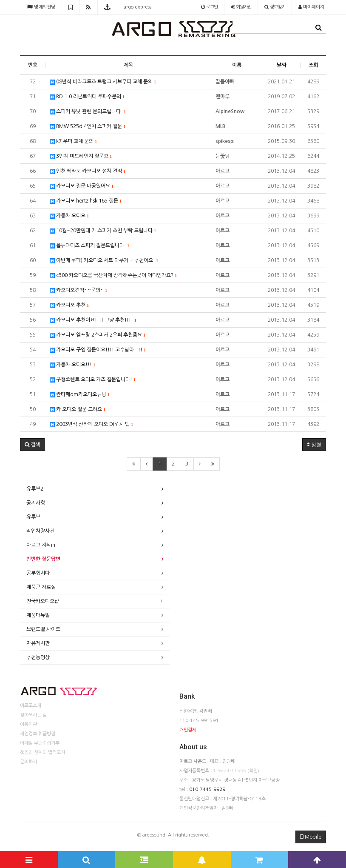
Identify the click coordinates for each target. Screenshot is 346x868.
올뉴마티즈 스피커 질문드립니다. (89, 246)
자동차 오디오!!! (72, 365)
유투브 (33, 517)
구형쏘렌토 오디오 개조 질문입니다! (93, 380)
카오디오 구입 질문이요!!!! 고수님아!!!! (98, 350)
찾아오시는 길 (33, 715)
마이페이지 (311, 7)
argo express (138, 7)
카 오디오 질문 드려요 (78, 410)
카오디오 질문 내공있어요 (82, 186)
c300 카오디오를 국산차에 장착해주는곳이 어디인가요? (113, 276)
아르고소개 (31, 706)
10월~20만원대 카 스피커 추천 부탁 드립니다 (103, 231)
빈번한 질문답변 (43, 559)
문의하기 (28, 762)
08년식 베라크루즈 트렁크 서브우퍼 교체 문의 (103, 82)
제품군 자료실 (41, 587)
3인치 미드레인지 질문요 (81, 156)
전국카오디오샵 (43, 601)
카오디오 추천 (69, 305)
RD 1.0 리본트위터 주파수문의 (87, 97)
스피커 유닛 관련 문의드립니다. (88, 112)
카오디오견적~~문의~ (78, 290)
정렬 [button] (314, 445)
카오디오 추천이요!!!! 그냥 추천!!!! (93, 320)
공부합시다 (38, 573)
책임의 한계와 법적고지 (43, 752)
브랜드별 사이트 (43, 629)
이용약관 (28, 724)
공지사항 (36, 503)
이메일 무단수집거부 (40, 743)
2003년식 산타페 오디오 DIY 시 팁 (91, 424)
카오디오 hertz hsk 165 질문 (86, 201)
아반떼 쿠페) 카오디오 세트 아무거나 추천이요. (104, 261)
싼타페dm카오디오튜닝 (80, 395)
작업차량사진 (40, 531)
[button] (32, 445)
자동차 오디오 (69, 216)
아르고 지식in (41, 545)
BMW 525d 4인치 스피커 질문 (88, 127)
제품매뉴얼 (38, 615)
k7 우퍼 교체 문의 (73, 141)
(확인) (253, 771)
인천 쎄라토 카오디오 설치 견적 (88, 171)
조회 (313, 65)
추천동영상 (38, 657)
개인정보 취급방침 (38, 734)
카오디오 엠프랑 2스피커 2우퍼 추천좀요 (98, 335)
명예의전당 (41, 7)
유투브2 (35, 489)
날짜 (281, 65)
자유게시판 (38, 643)
